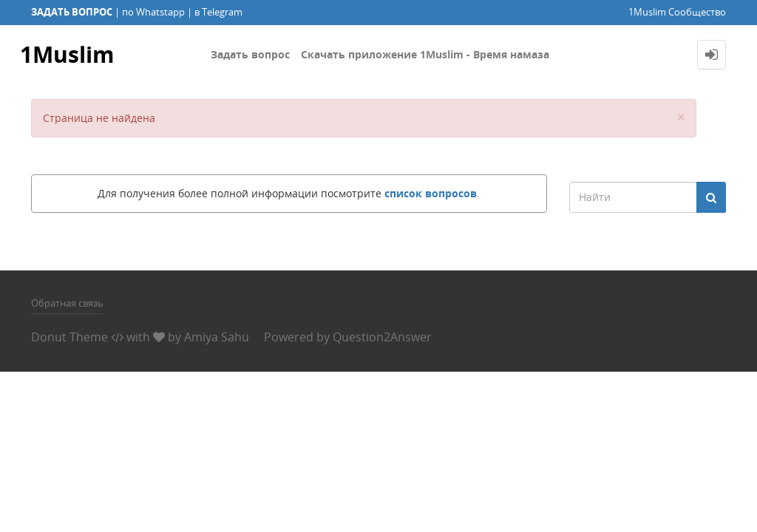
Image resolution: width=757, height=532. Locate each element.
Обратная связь (67, 303)
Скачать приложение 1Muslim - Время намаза (425, 54)
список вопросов (431, 193)
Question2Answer (382, 337)
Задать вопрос (250, 54)
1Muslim (67, 54)
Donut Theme (69, 337)
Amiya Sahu (217, 337)
